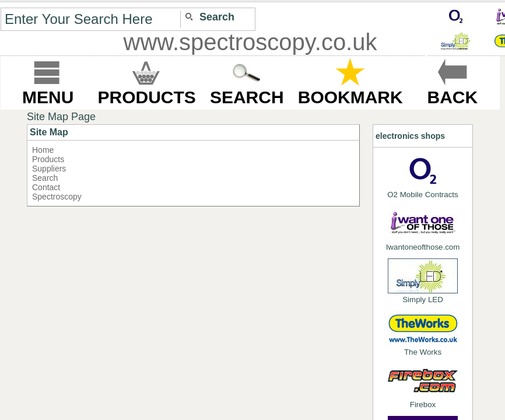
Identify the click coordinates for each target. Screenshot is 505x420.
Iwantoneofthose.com (423, 229)
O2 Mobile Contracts (422, 176)
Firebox (423, 386)
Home (43, 150)
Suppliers (49, 169)
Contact (46, 187)
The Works (423, 334)
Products (48, 159)
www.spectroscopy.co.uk (250, 42)
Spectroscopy (57, 197)
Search (45, 178)
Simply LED (423, 281)
